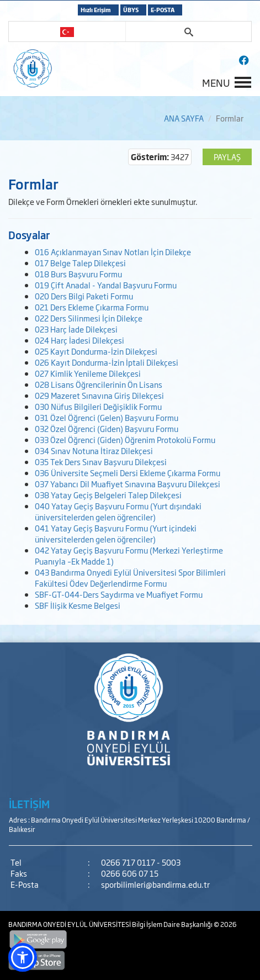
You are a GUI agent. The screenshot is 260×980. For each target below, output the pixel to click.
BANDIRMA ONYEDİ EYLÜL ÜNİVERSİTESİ (70, 924)
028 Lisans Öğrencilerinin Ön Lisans (99, 384)
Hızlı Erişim (96, 10)
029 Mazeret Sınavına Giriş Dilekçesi (99, 395)
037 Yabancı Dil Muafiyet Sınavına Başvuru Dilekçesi (128, 484)
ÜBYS (131, 10)
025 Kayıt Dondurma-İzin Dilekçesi (96, 351)
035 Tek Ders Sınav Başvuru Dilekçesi (101, 462)
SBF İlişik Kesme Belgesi (78, 605)
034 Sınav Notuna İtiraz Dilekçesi (94, 451)
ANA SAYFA (184, 118)
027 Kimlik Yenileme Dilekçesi (88, 373)
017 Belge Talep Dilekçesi (80, 263)
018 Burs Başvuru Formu (78, 274)
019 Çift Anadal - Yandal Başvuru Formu (106, 285)
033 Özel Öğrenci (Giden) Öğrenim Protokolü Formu (125, 439)
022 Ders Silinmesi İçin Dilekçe (89, 318)
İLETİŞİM (29, 804)
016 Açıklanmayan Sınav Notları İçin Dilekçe (113, 252)
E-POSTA (163, 10)
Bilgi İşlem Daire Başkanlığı (173, 924)
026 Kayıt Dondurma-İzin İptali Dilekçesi (107, 362)
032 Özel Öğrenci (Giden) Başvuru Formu (107, 428)
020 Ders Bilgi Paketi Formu (84, 296)
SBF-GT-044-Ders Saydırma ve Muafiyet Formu (119, 594)
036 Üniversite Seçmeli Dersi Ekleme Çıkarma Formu (128, 473)
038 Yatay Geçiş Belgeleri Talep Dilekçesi (108, 495)
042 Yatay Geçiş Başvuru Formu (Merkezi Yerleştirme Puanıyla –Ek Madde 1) (129, 555)
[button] (23, 957)
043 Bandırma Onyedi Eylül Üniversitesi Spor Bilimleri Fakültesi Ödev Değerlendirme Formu (130, 578)
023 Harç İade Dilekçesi (76, 329)
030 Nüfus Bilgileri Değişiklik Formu (98, 406)
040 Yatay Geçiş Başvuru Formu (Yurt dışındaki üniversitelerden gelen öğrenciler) (118, 511)
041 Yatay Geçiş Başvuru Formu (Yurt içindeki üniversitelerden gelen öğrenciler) (116, 533)
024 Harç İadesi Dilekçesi (79, 340)
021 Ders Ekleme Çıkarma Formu (92, 307)
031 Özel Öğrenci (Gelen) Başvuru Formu (107, 417)
